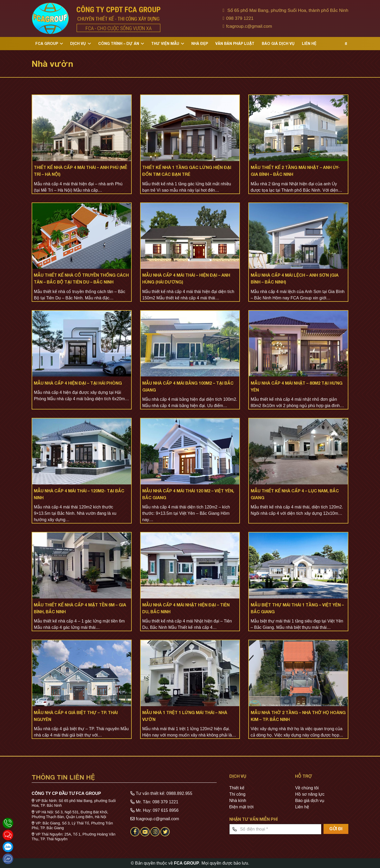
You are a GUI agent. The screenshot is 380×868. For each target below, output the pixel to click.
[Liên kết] (96, 18)
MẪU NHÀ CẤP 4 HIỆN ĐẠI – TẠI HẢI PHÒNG (78, 383)
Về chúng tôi (307, 788)
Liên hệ (302, 807)
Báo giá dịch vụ (310, 801)
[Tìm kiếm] (346, 44)
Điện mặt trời (241, 807)
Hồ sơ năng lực (310, 794)
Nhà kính (238, 801)
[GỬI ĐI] (336, 829)
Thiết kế (237, 788)
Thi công (237, 794)
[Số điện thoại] (275, 829)
